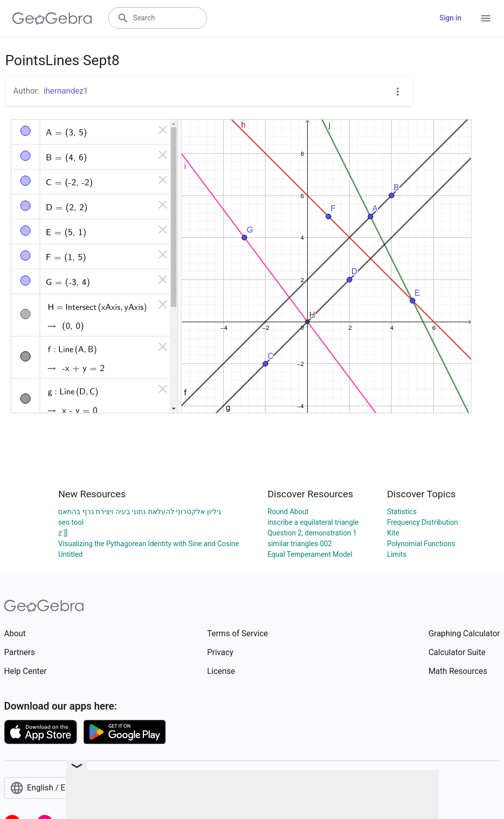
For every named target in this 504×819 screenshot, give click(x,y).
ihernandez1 (66, 91)
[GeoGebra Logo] (52, 18)
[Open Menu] (486, 18)
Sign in (450, 18)
